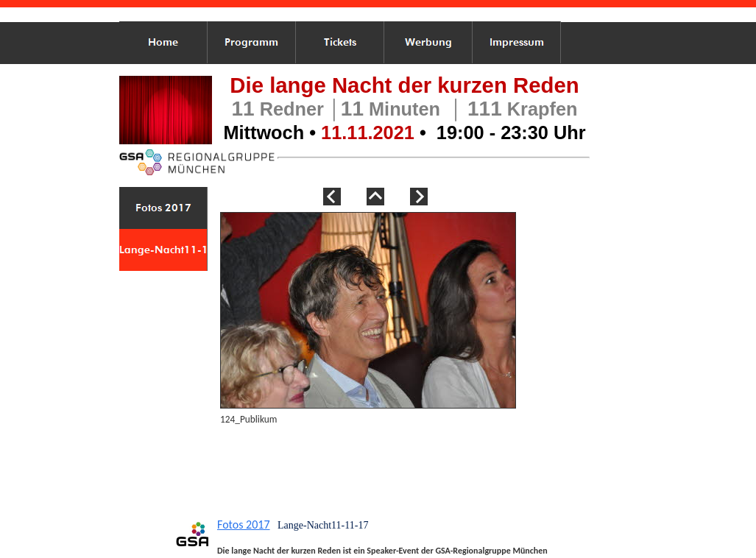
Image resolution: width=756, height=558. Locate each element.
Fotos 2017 (244, 525)
